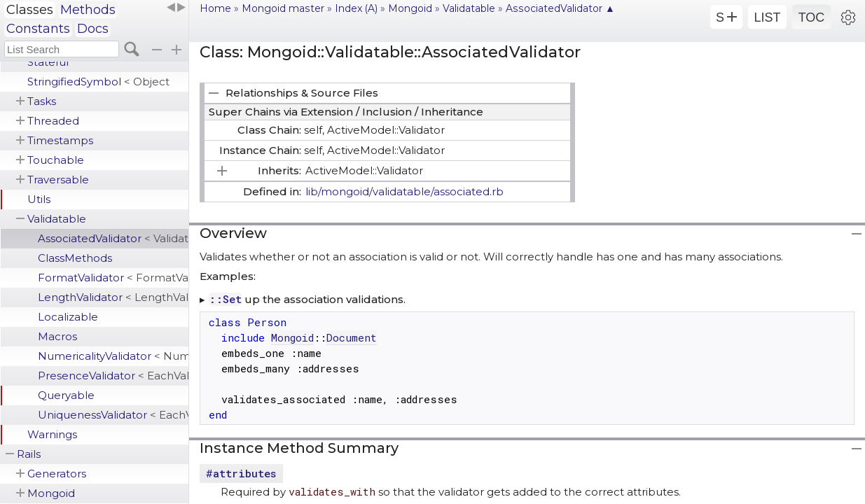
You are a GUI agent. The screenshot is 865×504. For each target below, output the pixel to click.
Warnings (52, 434)
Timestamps (60, 140)
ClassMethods (75, 258)
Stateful (48, 62)
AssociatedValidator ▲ (560, 8)
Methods (88, 10)
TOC (812, 17)
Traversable (58, 180)
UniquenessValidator (113, 415)
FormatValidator (113, 278)
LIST (767, 17)
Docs (93, 29)
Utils (39, 199)
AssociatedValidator (113, 238)
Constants (38, 29)
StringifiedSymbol (98, 82)
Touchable (56, 160)
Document (352, 337)
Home (215, 8)
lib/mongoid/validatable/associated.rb (404, 191)
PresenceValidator (113, 376)
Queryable (66, 395)
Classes (30, 10)
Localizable (68, 317)
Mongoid (51, 493)
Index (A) (356, 8)
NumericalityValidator (113, 356)
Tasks (42, 101)
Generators (57, 474)
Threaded (53, 121)
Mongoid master (283, 8)
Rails (29, 454)
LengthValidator (113, 297)
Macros (57, 336)
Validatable (57, 219)
